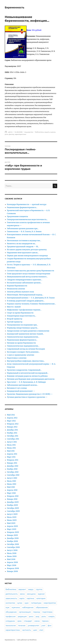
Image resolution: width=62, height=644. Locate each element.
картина (30, 598)
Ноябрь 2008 (12, 541)
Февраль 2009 (13, 532)
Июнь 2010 (12, 484)
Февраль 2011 (13, 460)
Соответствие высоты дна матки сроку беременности (31, 271)
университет (33, 626)
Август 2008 (12, 550)
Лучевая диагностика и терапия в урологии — (27, 397)
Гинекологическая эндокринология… (23, 337)
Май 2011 (11, 451)
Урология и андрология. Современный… (24, 370)
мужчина (16, 607)
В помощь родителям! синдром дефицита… (26, 301)
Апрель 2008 (12, 562)
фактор (12, 134)
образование (42, 607)
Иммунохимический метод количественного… (27, 277)
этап (41, 630)
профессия (11, 617)
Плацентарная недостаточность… (22, 316)
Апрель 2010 (12, 490)
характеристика (20, 134)
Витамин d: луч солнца (17, 388)
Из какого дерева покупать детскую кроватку (27, 250)
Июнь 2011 (11, 448)
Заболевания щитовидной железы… (23, 385)
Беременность (15, 8)
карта (22, 598)
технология (11, 626)
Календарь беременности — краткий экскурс (27, 204)
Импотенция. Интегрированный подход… (25, 295)
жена (22, 594)
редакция (22, 617)
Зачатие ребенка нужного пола (20, 292)
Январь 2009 (12, 535)
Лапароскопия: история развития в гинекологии (28, 331)
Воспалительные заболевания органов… (24, 283)
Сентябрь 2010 (13, 475)
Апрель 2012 (12, 418)
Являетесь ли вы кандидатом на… (22, 244)
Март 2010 (11, 493)
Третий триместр (15, 322)
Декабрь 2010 (13, 466)
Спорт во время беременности (20, 313)
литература (36, 603)
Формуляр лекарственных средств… (23, 328)
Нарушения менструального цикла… (23, 253)
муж (7, 607)
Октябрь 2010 (13, 472)
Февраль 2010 (13, 496)
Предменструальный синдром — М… (23, 247)
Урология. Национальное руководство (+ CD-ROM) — (30, 394)
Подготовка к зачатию (17, 358)
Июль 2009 (12, 517)
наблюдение (28, 607)
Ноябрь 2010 (12, 469)
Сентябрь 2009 (13, 511)
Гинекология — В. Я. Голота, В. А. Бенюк (24, 231)
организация (25, 612)
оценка (53, 132)
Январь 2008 (12, 571)
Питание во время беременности (21, 343)
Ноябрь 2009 (12, 505)
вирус (31, 589)
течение (22, 626)
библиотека (39, 132)
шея (35, 630)
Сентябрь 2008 (13, 547)
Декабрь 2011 (12, 430)
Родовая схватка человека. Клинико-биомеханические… (31, 304)
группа (39, 589)
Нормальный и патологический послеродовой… (28, 373)
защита (47, 132)
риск (31, 617)
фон (50, 626)
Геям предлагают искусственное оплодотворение (29, 274)
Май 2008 (11, 559)
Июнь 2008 (12, 556)
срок (19, 621)
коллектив (10, 603)
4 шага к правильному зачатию (21, 355)
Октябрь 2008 (13, 544)
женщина (31, 594)
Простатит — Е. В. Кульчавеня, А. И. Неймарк (26, 382)
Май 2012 (11, 415)
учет (43, 626)
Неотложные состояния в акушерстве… (24, 241)
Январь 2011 (12, 463)
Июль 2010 (11, 481)
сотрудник (10, 621)
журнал (41, 594)
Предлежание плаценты (17, 216)
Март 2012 (11, 421)
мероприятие (50, 603)
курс (27, 603)
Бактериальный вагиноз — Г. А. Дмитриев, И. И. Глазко (31, 298)
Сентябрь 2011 (13, 439)
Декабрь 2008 (13, 538)
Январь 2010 (12, 499)
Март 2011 (11, 457)
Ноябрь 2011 (12, 433)
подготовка (47, 612)
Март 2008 (12, 565)
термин (45, 621)
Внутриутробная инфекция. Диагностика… (26, 361)
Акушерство (29, 132)
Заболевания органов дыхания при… (23, 228)
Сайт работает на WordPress (27, 640)
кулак (20, 603)
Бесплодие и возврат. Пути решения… (23, 352)
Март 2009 (12, 529)
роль (7, 134)
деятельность (12, 594)
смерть (51, 617)
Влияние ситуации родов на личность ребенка (27, 376)
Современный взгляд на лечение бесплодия (26, 349)
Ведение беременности (17, 286)
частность (26, 630)
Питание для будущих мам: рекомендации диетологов (31, 379)
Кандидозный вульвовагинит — (21, 391)
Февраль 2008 (13, 568)
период (36, 612)
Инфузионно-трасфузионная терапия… (24, 310)
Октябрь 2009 (13, 508)
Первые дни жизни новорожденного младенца (27, 256)
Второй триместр (15, 319)
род (37, 617)
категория (41, 598)
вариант (22, 589)
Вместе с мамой (14, 307)
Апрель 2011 (12, 454)
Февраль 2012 (13, 424)
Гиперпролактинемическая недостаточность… (27, 219)
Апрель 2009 (12, 526)
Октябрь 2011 (13, 436)
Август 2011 (12, 442)
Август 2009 (12, 514)
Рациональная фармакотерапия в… (22, 207)
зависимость (11, 598)
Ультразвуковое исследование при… (22, 325)
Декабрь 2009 (13, 502)
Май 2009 (11, 523)
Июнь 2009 (12, 520)
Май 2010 (11, 487)
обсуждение (11, 612)
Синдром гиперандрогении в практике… (25, 280)
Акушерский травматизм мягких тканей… (26, 334)
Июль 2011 (11, 445)
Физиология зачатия (16, 289)
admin (10, 132)
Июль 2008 (12, 553)
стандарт (28, 621)
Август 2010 (12, 478)
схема (37, 621)
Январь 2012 (12, 427)
